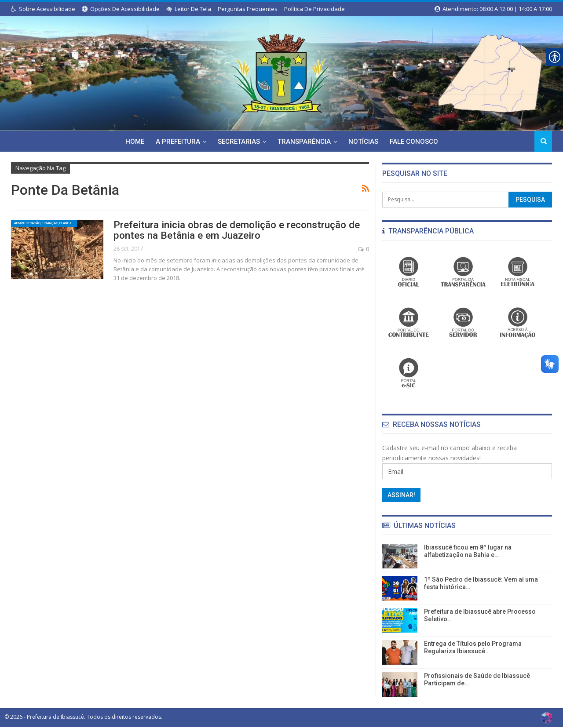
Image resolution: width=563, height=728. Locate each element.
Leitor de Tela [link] (189, 9)
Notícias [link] (365, 142)
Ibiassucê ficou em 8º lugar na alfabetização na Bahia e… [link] (468, 551)
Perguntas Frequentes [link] (248, 9)
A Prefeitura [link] (176, 142)
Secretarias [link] (238, 142)
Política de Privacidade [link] (314, 9)
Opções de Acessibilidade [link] (121, 9)
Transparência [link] (305, 142)
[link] (281, 72)
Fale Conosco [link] (417, 142)
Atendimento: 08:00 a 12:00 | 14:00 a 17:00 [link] (493, 9)
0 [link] (364, 248)
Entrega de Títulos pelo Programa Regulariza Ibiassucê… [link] (473, 647)
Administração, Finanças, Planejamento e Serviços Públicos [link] (46, 225)
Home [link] (131, 142)
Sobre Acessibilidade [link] (43, 9)
